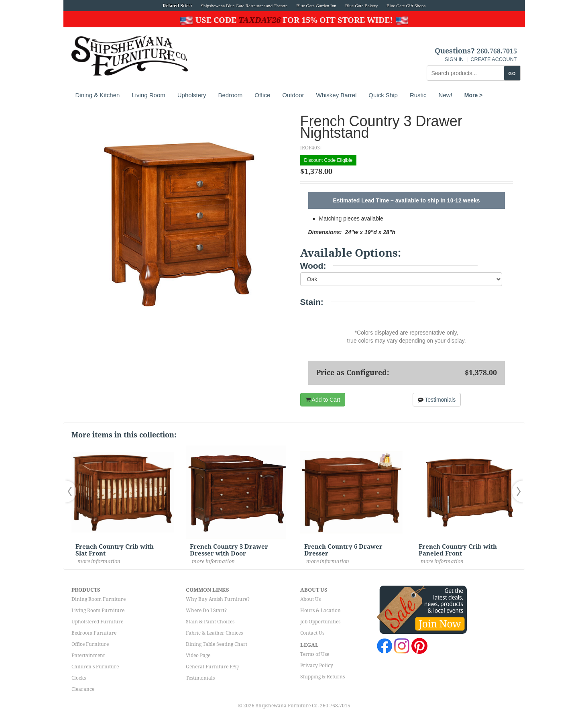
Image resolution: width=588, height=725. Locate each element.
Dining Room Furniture (99, 599)
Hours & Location (320, 611)
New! (446, 95)
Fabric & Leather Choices (214, 633)
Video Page (198, 656)
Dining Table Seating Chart (217, 644)
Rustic (418, 95)
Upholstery (192, 95)
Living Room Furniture (98, 611)
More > (474, 95)
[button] (73, 491)
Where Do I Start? (206, 611)
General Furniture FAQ (212, 667)
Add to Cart (323, 400)
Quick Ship (383, 95)
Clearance (83, 689)
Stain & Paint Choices (210, 622)
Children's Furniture (95, 667)
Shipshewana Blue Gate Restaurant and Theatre (244, 6)
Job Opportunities (320, 622)
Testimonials (437, 400)
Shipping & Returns (322, 677)
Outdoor (293, 95)
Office (262, 95)
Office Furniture (90, 644)
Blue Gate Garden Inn (316, 6)
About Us (310, 599)
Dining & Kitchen (98, 95)
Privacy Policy (317, 666)
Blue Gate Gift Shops (406, 6)
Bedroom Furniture (94, 633)
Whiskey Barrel (336, 95)
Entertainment (88, 656)
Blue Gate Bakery (361, 6)
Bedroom (230, 95)
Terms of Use (315, 654)
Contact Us (312, 633)
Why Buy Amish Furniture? (218, 599)
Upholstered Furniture (97, 622)
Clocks (79, 678)
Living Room (148, 95)
